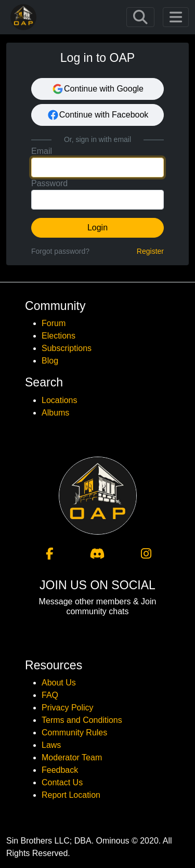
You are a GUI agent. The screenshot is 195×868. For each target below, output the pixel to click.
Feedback (60, 770)
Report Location (71, 795)
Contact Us (62, 782)
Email (42, 151)
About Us (59, 683)
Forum (54, 323)
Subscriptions (67, 348)
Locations (60, 400)
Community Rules (74, 733)
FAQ (50, 695)
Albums (55, 413)
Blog (50, 361)
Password (49, 183)
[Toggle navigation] (140, 17)
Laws (51, 745)
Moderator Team (72, 757)
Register (150, 251)
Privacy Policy (68, 708)
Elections (58, 336)
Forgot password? (60, 251)
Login (97, 228)
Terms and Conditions (82, 720)
